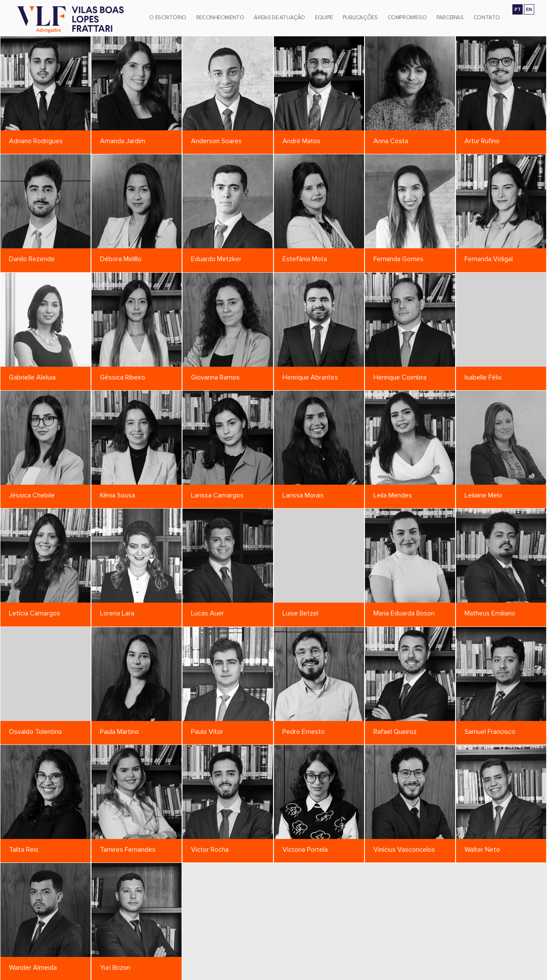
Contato (487, 18)
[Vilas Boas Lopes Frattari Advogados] (71, 20)
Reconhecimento (220, 18)
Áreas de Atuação (279, 18)
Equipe (324, 18)
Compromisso (407, 18)
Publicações (360, 18)
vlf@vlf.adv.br (391, 973)
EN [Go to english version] (529, 9)
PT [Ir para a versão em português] (518, 9)
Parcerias (450, 18)
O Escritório (168, 18)
